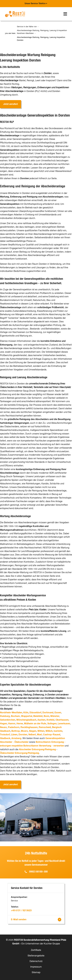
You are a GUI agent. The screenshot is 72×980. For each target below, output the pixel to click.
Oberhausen (62, 720)
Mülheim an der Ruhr (35, 724)
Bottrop (16, 731)
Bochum (15, 716)
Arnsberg (16, 738)
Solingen (52, 724)
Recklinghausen (29, 727)
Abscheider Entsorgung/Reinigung (37, 749)
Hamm (12, 724)
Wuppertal (27, 716)
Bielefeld (38, 716)
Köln (26, 713)
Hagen (3, 724)
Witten (41, 731)
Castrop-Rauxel (52, 735)
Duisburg (5, 716)
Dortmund (48, 713)
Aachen (41, 720)
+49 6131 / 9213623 (21, 911)
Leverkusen (64, 724)
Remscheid (45, 727)
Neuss (3, 727)
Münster (55, 716)
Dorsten (23, 735)
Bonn (46, 716)
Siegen (33, 731)
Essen (58, 713)
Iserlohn (58, 731)
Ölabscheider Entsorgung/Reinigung (19, 753)
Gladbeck (5, 738)
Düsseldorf (35, 713)
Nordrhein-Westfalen (11, 713)
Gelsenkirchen (8, 720)
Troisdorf (5, 735)
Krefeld (50, 720)
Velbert (32, 735)
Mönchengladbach (26, 720)
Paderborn (14, 727)
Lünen (14, 735)
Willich (49, 731)
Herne (20, 724)
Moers (24, 731)
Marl (39, 735)
